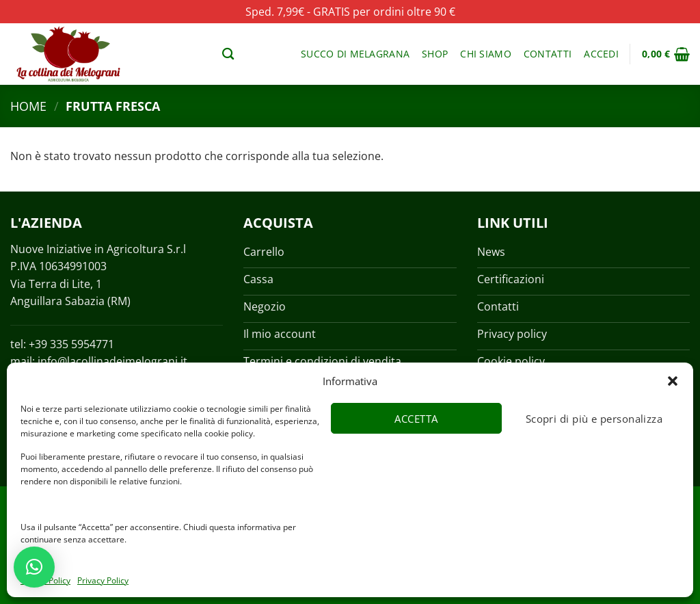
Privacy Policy (103, 580)
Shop (435, 54)
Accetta (416, 419)
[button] (673, 381)
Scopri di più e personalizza (594, 419)
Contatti (548, 54)
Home (28, 106)
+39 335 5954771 (71, 344)
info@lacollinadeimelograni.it (112, 361)
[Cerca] (228, 54)
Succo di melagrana (355, 54)
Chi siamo (486, 54)
